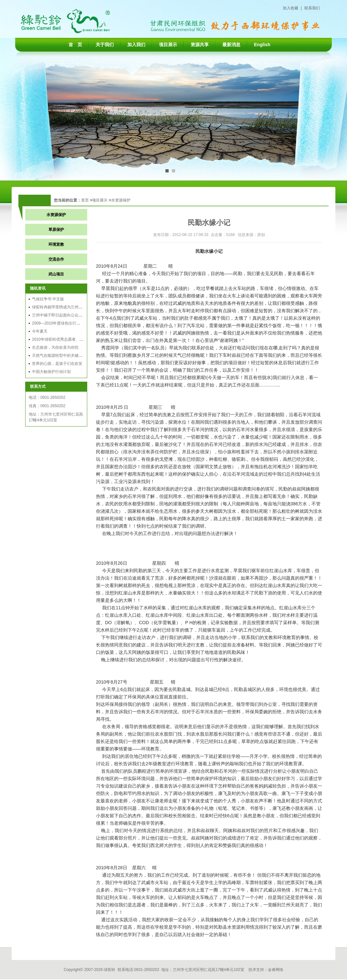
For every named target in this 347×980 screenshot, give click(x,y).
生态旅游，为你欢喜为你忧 (55, 347)
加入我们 (136, 45)
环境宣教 (56, 244)
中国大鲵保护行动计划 (51, 372)
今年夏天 (40, 331)
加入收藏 (290, 8)
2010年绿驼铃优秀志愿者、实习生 (62, 339)
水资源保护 (121, 200)
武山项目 (56, 274)
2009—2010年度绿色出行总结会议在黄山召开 (72, 323)
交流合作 (56, 259)
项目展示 (168, 45)
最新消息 (231, 45)
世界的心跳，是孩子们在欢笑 (57, 364)
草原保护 (56, 230)
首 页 (75, 45)
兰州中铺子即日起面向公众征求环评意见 (67, 315)
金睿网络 (276, 970)
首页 (85, 200)
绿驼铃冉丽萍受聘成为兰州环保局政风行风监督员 (75, 307)
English (262, 45)
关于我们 (105, 45)
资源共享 (200, 45)
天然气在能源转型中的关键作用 (59, 356)
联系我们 (312, 8)
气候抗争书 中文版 (48, 299)
